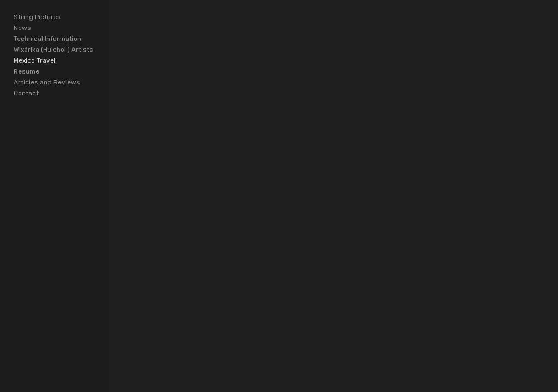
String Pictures (37, 17)
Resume (26, 71)
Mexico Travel (35, 60)
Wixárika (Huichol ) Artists (53, 50)
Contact (26, 93)
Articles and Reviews (47, 82)
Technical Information (47, 39)
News (22, 28)
